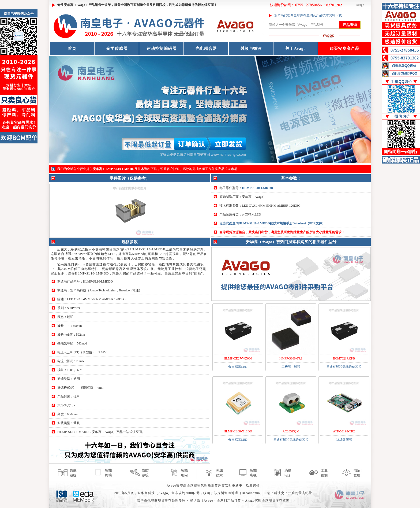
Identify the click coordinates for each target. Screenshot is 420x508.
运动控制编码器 (162, 49)
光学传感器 (117, 49)
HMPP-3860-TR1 (291, 358)
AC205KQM (291, 431)
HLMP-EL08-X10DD (238, 431)
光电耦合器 (206, 49)
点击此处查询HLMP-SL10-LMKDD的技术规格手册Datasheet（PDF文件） (272, 223)
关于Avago (296, 49)
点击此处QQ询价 (404, 66)
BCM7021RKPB (344, 358)
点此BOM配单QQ (405, 73)
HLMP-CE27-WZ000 (238, 358)
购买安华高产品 (344, 49)
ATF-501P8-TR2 (344, 431)
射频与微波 (251, 49)
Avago (360, 5)
